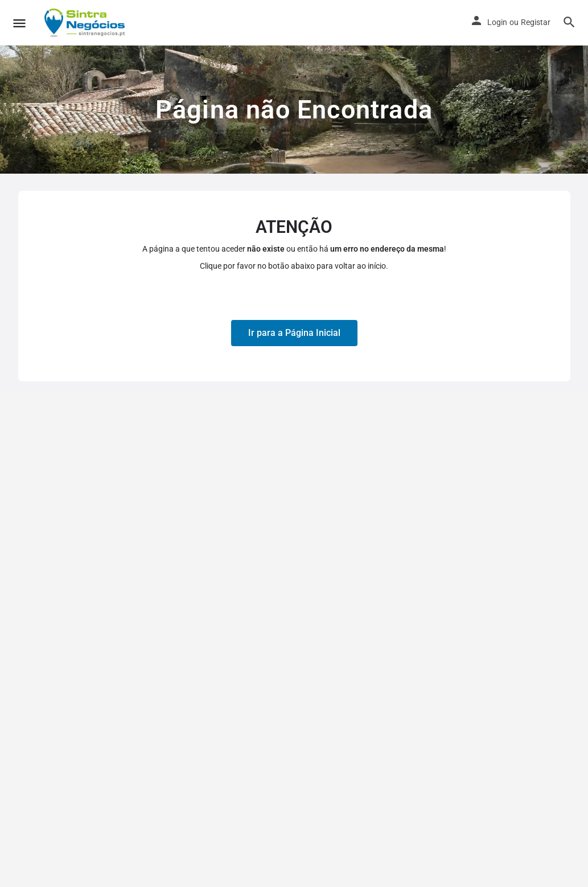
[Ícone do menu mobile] (19, 23)
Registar (536, 22)
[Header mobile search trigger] (569, 22)
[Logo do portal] (86, 23)
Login (497, 22)
